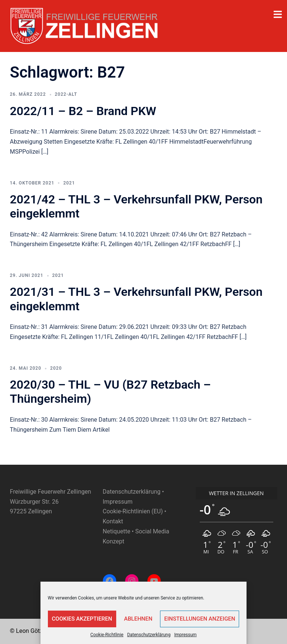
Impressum (185, 635)
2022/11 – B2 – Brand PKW (83, 111)
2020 (56, 368)
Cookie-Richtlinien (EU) (133, 511)
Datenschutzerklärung (149, 635)
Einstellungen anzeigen (200, 619)
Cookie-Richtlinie (107, 635)
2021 (69, 183)
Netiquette (117, 531)
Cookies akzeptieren (82, 619)
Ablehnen (138, 619)
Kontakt (113, 521)
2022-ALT (66, 94)
